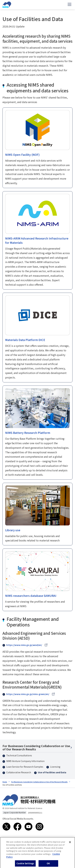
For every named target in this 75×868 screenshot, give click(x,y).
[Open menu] (69, 5)
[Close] (70, 844)
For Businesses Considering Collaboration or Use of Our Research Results (36, 747)
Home (5, 782)
